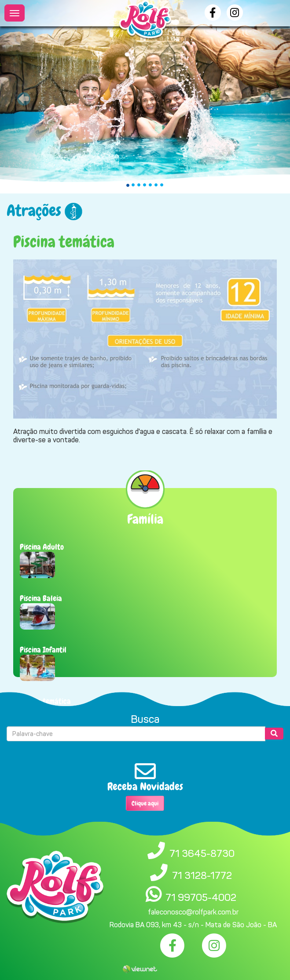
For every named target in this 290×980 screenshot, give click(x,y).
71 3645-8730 (202, 853)
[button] (22, 97)
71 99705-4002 (201, 897)
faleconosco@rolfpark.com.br (193, 912)
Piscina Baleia (41, 598)
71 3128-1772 (202, 875)
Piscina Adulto (42, 547)
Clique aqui (145, 803)
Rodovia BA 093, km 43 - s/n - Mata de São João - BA (193, 925)
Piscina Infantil (43, 650)
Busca (145, 719)
